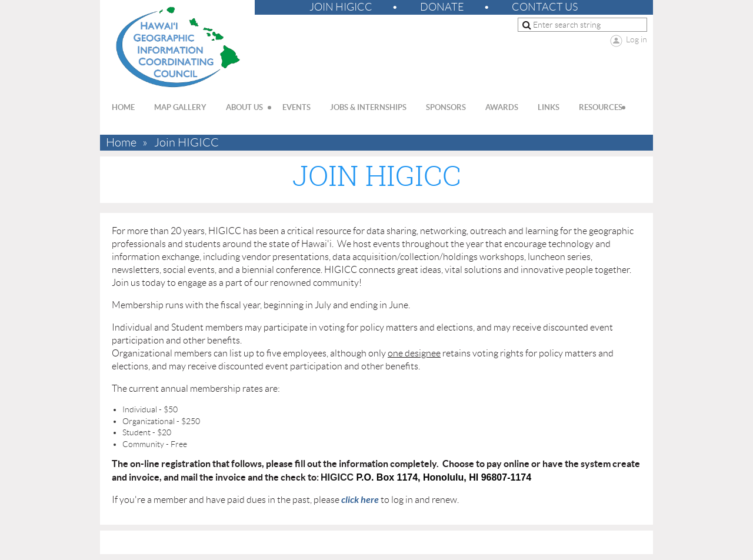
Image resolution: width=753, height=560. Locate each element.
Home (121, 143)
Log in (637, 39)
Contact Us (545, 7)
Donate (442, 7)
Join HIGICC (341, 7)
